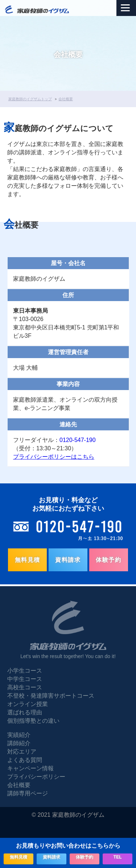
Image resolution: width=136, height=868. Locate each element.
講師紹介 (19, 743)
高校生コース (25, 687)
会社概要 (19, 785)
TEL (118, 857)
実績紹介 (19, 735)
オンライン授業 (28, 704)
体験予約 (108, 560)
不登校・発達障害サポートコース (51, 696)
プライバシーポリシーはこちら (54, 457)
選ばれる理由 (25, 712)
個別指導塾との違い (33, 721)
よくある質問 (25, 760)
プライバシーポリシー (36, 777)
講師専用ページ (28, 793)
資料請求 (68, 560)
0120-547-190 (78, 440)
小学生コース (25, 671)
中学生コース (25, 679)
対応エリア (22, 752)
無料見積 (28, 560)
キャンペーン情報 (30, 768)
